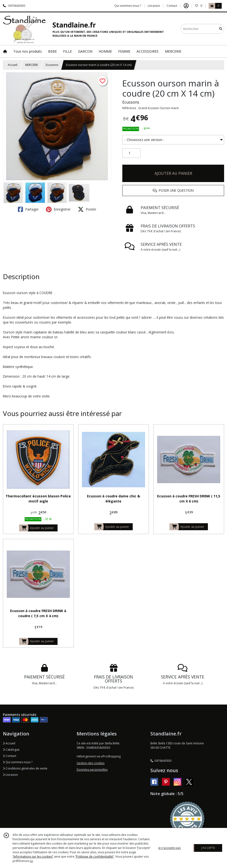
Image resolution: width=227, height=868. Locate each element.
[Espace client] (186, 6)
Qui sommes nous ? (18, 762)
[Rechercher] (221, 29)
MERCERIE (32, 65)
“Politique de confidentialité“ (95, 857)
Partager (28, 209)
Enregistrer (58, 209)
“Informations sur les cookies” (33, 857)
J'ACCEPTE (208, 848)
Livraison (10, 775)
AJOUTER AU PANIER (173, 173)
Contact (172, 6)
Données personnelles (92, 770)
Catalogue (11, 750)
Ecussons (52, 65)
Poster (87, 209)
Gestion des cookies (91, 763)
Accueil (13, 65)
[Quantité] (131, 153)
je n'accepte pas (169, 848)
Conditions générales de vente (25, 768)
